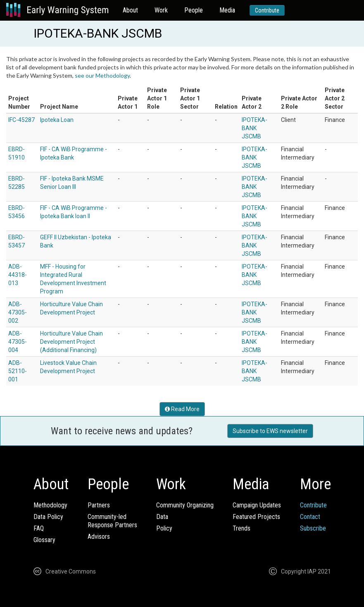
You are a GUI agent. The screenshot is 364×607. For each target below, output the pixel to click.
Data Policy (48, 517)
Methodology (50, 505)
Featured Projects (256, 517)
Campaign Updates (257, 505)
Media (227, 10)
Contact (310, 517)
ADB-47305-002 (18, 312)
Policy (164, 528)
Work (161, 10)
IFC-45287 (21, 120)
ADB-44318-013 (18, 275)
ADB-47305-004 (18, 342)
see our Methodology (102, 75)
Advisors (99, 537)
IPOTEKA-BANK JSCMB (255, 128)
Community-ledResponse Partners (112, 521)
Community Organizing (185, 505)
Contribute (267, 10)
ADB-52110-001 (18, 371)
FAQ (39, 528)
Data (162, 517)
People (194, 10)
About (130, 10)
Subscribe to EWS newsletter (270, 431)
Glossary (44, 540)
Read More (182, 409)
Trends (241, 528)
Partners (99, 505)
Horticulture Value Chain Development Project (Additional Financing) (71, 342)
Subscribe (313, 528)
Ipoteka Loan (57, 120)
